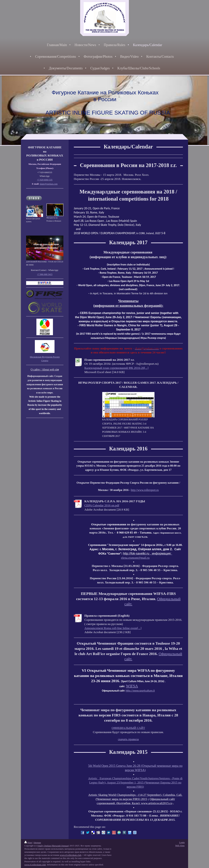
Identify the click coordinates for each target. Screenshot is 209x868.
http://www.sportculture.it (140, 691)
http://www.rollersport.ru (145, 490)
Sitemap (37, 843)
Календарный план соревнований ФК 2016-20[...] (117, 368)
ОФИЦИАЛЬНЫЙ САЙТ (128, 728)
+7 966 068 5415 (45, 274)
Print (28, 843)
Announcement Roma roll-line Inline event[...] (113, 628)
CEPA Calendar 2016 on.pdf (102, 505)
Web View (180, 845)
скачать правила (128, 739)
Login (182, 842)
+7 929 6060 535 (45, 180)
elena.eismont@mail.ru (135, 558)
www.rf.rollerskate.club (71, 855)
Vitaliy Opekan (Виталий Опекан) (53, 846)
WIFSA (132, 686)
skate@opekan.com (49, 184)
